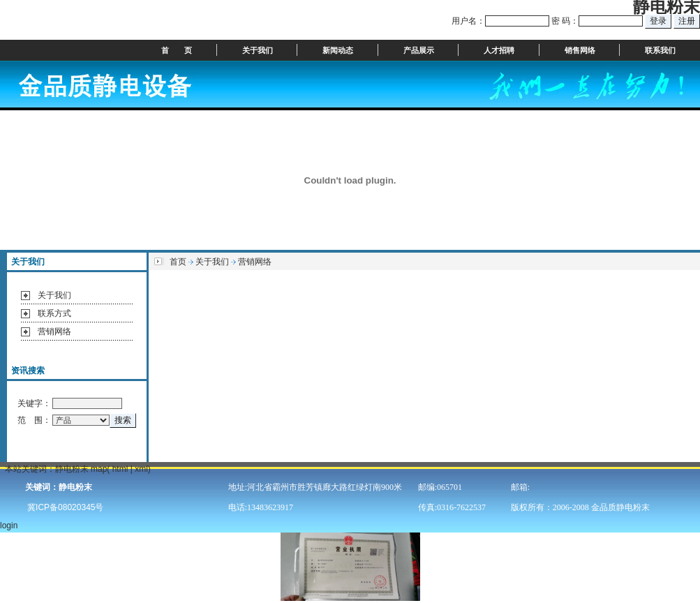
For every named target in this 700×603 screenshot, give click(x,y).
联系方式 (54, 313)
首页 (178, 262)
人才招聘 (499, 50)
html (120, 469)
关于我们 (258, 50)
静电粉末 (72, 469)
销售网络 (580, 50)
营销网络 (54, 332)
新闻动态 (338, 50)
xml (141, 469)
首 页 (177, 50)
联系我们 (660, 50)
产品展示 (419, 50)
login (10, 526)
